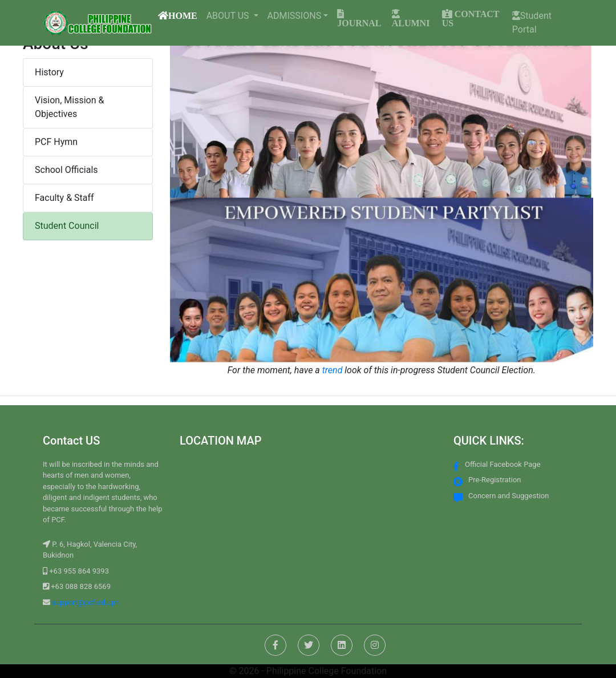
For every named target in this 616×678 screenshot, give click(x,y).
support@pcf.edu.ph (85, 602)
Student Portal (532, 23)
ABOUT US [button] (229, 16)
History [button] (49, 72)
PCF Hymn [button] (56, 142)
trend (333, 370)
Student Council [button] (67, 226)
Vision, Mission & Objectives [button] (69, 107)
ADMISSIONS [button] (295, 16)
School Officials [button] (66, 170)
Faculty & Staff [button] (64, 198)
